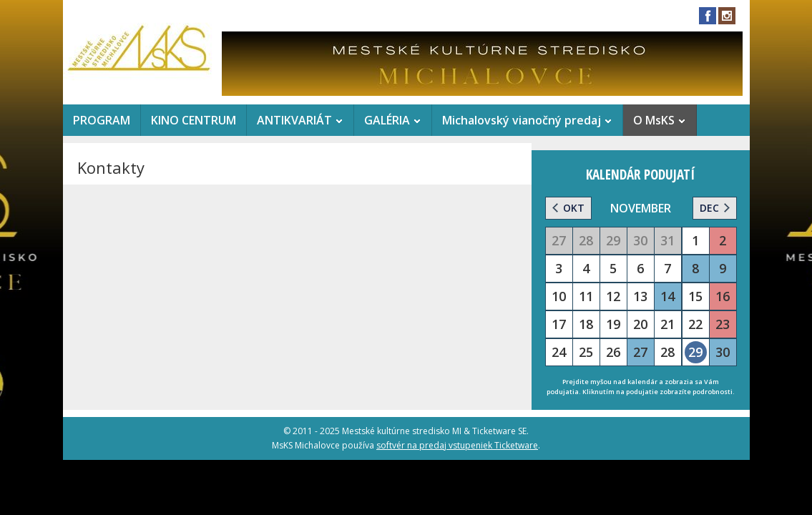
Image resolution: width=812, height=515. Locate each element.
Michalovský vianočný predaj (522, 120)
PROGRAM (102, 120)
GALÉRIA (387, 120)
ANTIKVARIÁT (294, 120)
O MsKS (654, 120)
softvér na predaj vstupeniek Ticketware (457, 445)
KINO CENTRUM (194, 120)
